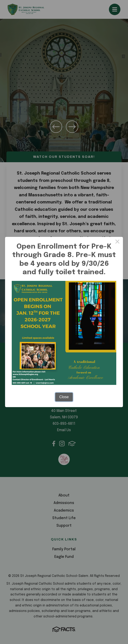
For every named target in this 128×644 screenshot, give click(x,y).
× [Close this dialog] (117, 242)
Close (64, 397)
